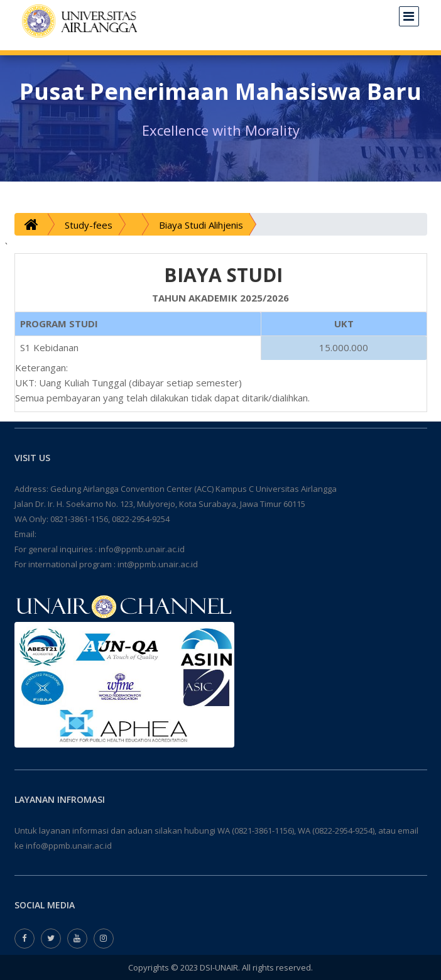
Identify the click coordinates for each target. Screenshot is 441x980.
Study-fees (89, 225)
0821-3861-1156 (79, 519)
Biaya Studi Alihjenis (201, 225)
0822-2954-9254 (141, 519)
